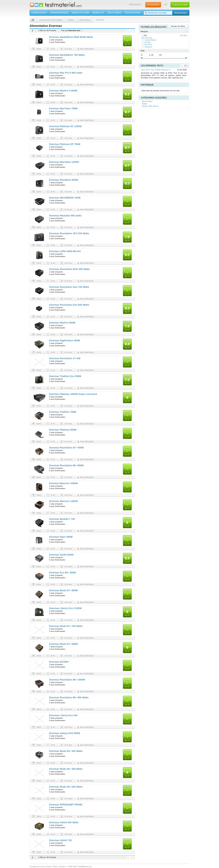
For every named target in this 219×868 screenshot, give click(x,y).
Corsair (148, 42)
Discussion (133, 13)
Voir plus (183, 35)
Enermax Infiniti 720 (60, 840)
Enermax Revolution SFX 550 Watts (69, 233)
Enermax (148, 38)
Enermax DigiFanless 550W (65, 341)
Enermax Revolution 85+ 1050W (67, 680)
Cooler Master (150, 40)
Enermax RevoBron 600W (64, 180)
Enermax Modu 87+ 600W (63, 644)
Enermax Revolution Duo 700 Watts (69, 287)
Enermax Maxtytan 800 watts (65, 216)
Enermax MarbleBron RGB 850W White (71, 37)
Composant (39, 13)
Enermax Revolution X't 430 (65, 358)
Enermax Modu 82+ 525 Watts (66, 751)
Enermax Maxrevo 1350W (63, 501)
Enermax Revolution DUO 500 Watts (69, 269)
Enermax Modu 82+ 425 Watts (66, 769)
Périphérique (59, 13)
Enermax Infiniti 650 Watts (64, 822)
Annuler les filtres (178, 26)
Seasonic (148, 47)
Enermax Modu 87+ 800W (63, 590)
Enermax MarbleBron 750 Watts (67, 55)
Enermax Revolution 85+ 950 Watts (69, 697)
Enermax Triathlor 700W (63, 412)
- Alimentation (147, 101)
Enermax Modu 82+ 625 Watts (66, 787)
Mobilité (98, 13)
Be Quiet (148, 44)
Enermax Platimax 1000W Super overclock (73, 394)
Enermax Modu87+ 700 (62, 519)
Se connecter (153, 5)
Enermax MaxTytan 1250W (64, 162)
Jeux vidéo (114, 13)
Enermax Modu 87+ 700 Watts (66, 626)
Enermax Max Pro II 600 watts (66, 73)
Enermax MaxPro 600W (62, 323)
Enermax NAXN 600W (61, 555)
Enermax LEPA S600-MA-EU (65, 251)
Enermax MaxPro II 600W (63, 91)
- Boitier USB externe (150, 106)
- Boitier (144, 104)
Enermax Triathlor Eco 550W (65, 376)
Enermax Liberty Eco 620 (63, 715)
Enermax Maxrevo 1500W (63, 483)
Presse (49, 866)
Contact (62, 866)
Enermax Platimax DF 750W (65, 144)
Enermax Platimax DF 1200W (65, 126)
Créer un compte (180, 5)
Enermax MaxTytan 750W (63, 108)
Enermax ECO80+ (59, 662)
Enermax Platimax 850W (63, 430)
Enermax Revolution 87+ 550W (66, 448)
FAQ (55, 866)
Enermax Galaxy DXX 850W (65, 733)
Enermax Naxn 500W (61, 537)
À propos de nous (37, 866)
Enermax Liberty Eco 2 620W (65, 608)
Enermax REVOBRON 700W (65, 198)
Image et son (81, 13)
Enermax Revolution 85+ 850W (66, 465)
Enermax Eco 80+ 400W (62, 573)
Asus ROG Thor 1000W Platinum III (156, 70)
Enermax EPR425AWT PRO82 (66, 805)
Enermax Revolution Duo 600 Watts (69, 305)
